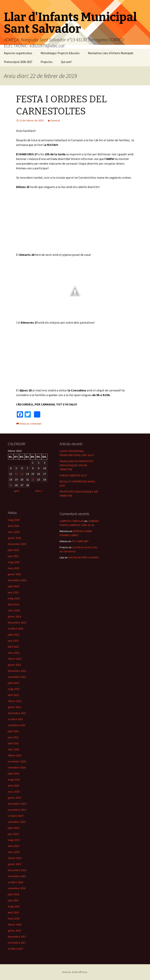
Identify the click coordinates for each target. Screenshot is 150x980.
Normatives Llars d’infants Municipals (111, 53)
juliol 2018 (13, 894)
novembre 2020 (17, 761)
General (55, 120)
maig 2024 (14, 598)
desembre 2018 (17, 870)
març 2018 (14, 918)
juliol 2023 (13, 635)
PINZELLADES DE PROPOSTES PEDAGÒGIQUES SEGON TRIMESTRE (76, 465)
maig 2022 (14, 689)
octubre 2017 (16, 949)
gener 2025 (14, 574)
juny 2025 (13, 556)
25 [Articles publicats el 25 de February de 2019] (11, 485)
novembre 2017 (17, 943)
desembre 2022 (17, 671)
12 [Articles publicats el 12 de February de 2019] (16, 474)
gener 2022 (14, 707)
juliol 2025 (13, 550)
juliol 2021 (13, 731)
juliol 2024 (13, 586)
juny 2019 (13, 834)
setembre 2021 (17, 725)
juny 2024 (13, 592)
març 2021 (14, 749)
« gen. (16, 491)
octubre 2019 (16, 816)
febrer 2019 (15, 858)
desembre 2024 (17, 580)
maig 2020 (14, 780)
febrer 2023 (15, 659)
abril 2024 (13, 604)
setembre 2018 (17, 888)
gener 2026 (14, 538)
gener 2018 (14, 931)
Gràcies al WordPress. (75, 972)
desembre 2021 (17, 713)
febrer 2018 (15, 924)
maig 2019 (14, 840)
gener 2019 (14, 864)
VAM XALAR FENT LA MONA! (83, 557)
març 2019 (14, 852)
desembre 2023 (17, 622)
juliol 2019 (13, 828)
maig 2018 (14, 906)
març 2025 (14, 568)
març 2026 (14, 532)
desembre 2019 (17, 804)
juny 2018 (13, 900)
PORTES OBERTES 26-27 (73, 475)
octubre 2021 (16, 719)
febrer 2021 (15, 755)
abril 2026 (13, 526)
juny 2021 (13, 737)
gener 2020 (14, 798)
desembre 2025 (17, 544)
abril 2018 (13, 912)
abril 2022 (13, 695)
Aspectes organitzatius (18, 53)
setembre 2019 (17, 822)
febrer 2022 (15, 701)
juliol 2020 (13, 773)
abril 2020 (13, 786)
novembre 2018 (17, 876)
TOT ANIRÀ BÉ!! (80, 541)
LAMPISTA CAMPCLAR (72, 521)
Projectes (47, 62)
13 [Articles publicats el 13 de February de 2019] (22, 474)
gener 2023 (14, 665)
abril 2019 (13, 846)
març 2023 (14, 653)
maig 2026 (14, 520)
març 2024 (14, 610)
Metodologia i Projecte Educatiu (60, 53)
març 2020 (14, 792)
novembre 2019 (17, 810)
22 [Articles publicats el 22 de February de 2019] (33, 479)
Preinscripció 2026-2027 (18, 62)
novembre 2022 (17, 677)
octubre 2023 (16, 629)
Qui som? (66, 62)
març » (39, 491)
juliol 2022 (13, 683)
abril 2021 (13, 743)
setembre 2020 (17, 767)
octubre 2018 (16, 882)
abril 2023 (13, 647)
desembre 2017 (17, 937)
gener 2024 (14, 616)
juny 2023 (13, 641)
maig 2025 (14, 562)
